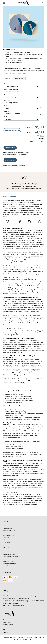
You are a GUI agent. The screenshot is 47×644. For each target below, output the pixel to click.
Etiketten (5, 505)
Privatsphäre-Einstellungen (10, 557)
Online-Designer (25, 153)
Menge (6, 117)
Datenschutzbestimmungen (10, 554)
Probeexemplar (23, 71)
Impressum (6, 559)
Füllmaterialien (27, 433)
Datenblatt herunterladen (12, 130)
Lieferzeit (7, 111)
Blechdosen (6, 427)
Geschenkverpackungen (27, 282)
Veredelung (7, 95)
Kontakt (5, 627)
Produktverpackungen (32, 274)
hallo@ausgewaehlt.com (33, 189)
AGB (4, 552)
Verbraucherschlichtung (9, 564)
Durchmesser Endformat (11, 90)
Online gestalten (10, 148)
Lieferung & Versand (8, 561)
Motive (6, 106)
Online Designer (7, 622)
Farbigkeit (7, 100)
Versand (42, 136)
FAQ (4, 629)
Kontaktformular (20, 606)
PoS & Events (7, 542)
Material (7, 84)
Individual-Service (8, 625)
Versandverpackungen (9, 282)
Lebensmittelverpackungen (10, 533)
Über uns (5, 620)
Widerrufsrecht (7, 566)
